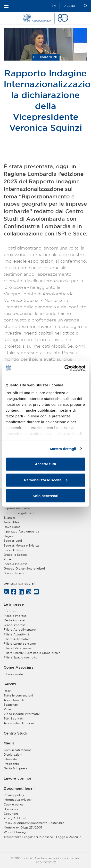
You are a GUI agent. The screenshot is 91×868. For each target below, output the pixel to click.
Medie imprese (14, 620)
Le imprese (14, 604)
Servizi (10, 684)
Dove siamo (12, 527)
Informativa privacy (18, 800)
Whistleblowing (15, 832)
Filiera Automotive (17, 639)
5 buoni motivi (14, 674)
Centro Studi (15, 733)
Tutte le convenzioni (18, 695)
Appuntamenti (14, 700)
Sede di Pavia (13, 550)
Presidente (11, 764)
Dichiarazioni (13, 755)
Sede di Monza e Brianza (22, 545)
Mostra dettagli (63, 449)
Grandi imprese (15, 625)
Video (8, 709)
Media (9, 743)
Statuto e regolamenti (20, 513)
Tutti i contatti (14, 718)
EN (54, 6)
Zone (7, 559)
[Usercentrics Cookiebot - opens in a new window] (65, 368)
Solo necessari (46, 496)
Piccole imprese (15, 616)
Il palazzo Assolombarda (21, 531)
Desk (7, 691)
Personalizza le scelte (46, 480)
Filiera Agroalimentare (20, 629)
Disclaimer (11, 809)
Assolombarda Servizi (19, 723)
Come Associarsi (19, 667)
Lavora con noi (17, 778)
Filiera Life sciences (18, 648)
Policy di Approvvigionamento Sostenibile (34, 823)
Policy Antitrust (15, 818)
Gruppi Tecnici (14, 573)
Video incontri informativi (22, 714)
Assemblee (11, 522)
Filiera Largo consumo (20, 644)
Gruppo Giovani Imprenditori (24, 568)
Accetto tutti (46, 464)
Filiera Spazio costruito (21, 657)
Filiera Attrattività (17, 634)
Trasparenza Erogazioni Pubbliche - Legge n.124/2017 (42, 837)
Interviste (10, 759)
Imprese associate (17, 508)
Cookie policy (14, 804)
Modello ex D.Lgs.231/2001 (23, 827)
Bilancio (9, 518)
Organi (8, 536)
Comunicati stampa (18, 750)
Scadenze (11, 705)
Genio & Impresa (15, 768)
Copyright (11, 814)
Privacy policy (14, 795)
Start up (10, 611)
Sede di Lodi (13, 541)
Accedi (70, 6)
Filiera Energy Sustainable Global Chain (32, 653)
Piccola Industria (16, 564)
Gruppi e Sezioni (16, 555)
